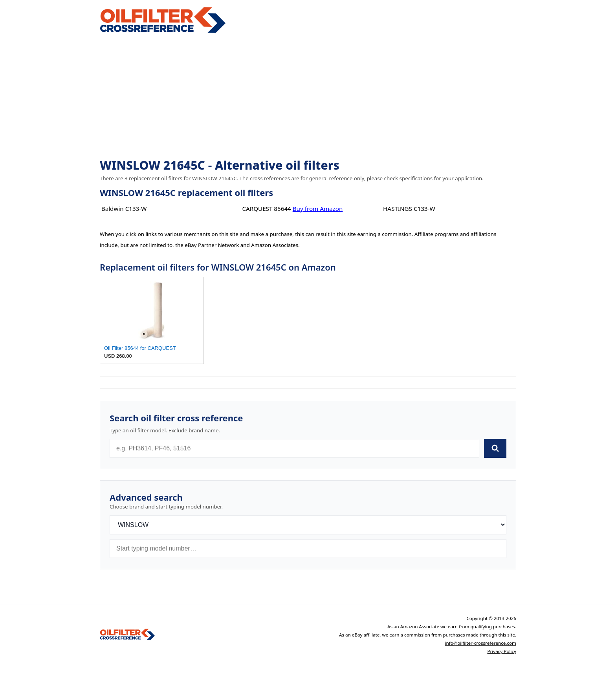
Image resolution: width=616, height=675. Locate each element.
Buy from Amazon (318, 209)
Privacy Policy (502, 651)
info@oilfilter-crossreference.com (480, 643)
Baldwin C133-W (124, 209)
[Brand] (308, 525)
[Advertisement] (308, 97)
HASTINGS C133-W (409, 209)
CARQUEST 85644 (266, 209)
